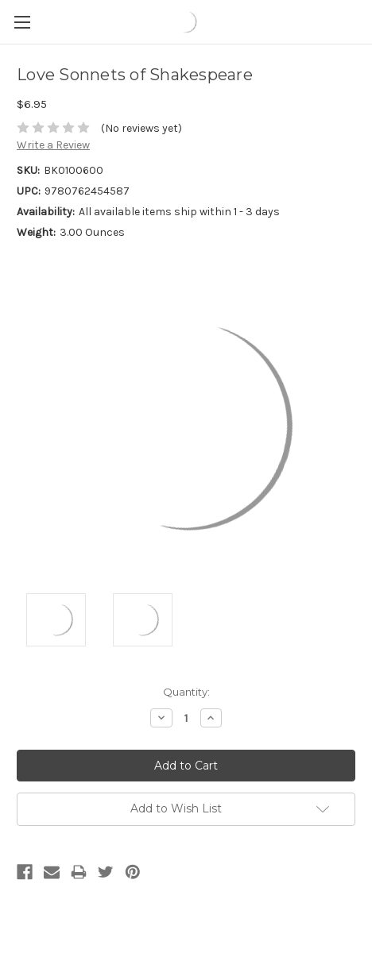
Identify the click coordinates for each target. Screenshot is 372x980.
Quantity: (186, 692)
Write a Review (53, 145)
